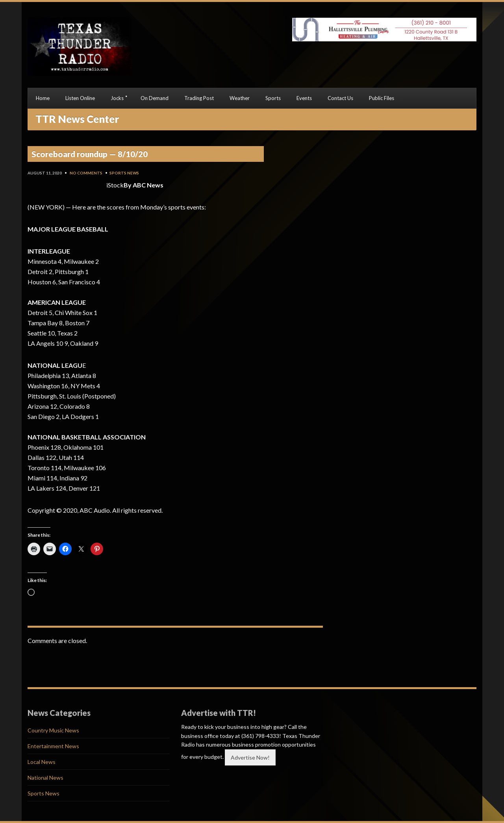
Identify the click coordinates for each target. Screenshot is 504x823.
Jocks (117, 98)
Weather (240, 98)
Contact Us (340, 98)
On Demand (155, 98)
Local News (42, 762)
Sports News (124, 173)
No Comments (86, 173)
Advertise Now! (250, 757)
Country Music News (53, 730)
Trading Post (199, 98)
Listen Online (80, 98)
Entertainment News (53, 746)
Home (43, 98)
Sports (273, 98)
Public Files (382, 98)
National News (45, 778)
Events (304, 98)
